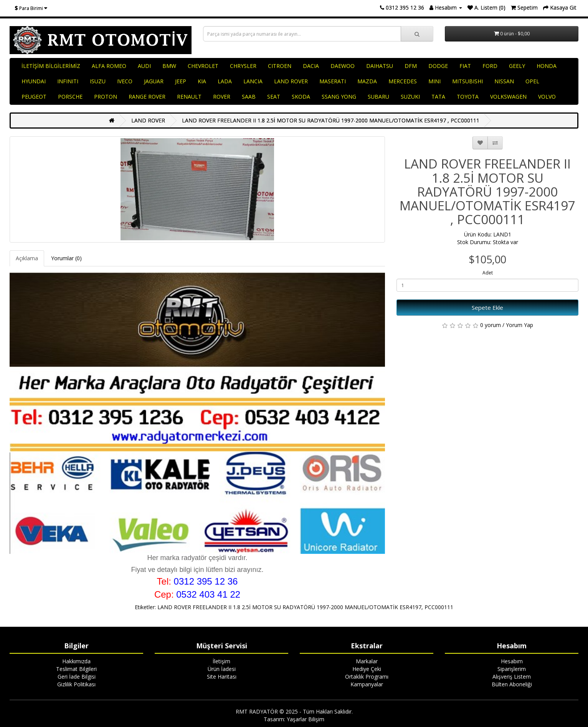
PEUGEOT (34, 97)
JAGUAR (154, 81)
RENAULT (189, 97)
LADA (225, 81)
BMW (169, 66)
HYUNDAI (34, 81)
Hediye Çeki (367, 669)
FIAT (465, 66)
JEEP (181, 81)
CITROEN (280, 66)
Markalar (367, 661)
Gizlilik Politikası (76, 684)
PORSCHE (70, 97)
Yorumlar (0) (66, 258)
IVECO (125, 81)
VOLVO (547, 97)
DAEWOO (343, 66)
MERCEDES (403, 81)
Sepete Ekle (487, 307)
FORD (490, 66)
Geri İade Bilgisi (77, 677)
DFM (411, 66)
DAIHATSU (380, 66)
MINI (434, 81)
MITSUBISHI (467, 81)
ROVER (222, 97)
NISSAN (504, 81)
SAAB (249, 97)
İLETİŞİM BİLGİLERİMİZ (51, 66)
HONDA (547, 66)
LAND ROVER (291, 81)
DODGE (438, 66)
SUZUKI (410, 97)
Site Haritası (222, 677)
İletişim (221, 661)
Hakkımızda (76, 661)
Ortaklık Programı (367, 677)
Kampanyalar (367, 684)
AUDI (144, 66)
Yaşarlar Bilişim (306, 719)
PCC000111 (439, 607)
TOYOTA (468, 97)
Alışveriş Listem (512, 677)
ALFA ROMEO (109, 66)
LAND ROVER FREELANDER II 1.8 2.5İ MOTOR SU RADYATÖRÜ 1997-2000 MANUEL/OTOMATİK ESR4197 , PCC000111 (331, 120)
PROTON (106, 97)
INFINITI (68, 81)
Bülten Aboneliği (512, 684)
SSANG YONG (339, 97)
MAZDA (367, 81)
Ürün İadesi (222, 669)
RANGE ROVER (147, 97)
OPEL (532, 81)
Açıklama (27, 258)
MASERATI (333, 81)
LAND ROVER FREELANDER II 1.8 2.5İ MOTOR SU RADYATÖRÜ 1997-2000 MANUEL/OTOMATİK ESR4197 (289, 607)
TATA (438, 97)
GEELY (517, 66)
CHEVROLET (203, 66)
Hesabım (512, 661)
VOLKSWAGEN (508, 97)
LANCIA (253, 81)
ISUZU (98, 81)
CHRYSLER (243, 66)
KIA (202, 81)
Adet (488, 273)
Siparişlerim (512, 669)
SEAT (274, 97)
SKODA (301, 97)
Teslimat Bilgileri (76, 669)
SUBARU (378, 97)
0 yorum (491, 325)
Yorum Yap (519, 325)
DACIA (311, 66)
